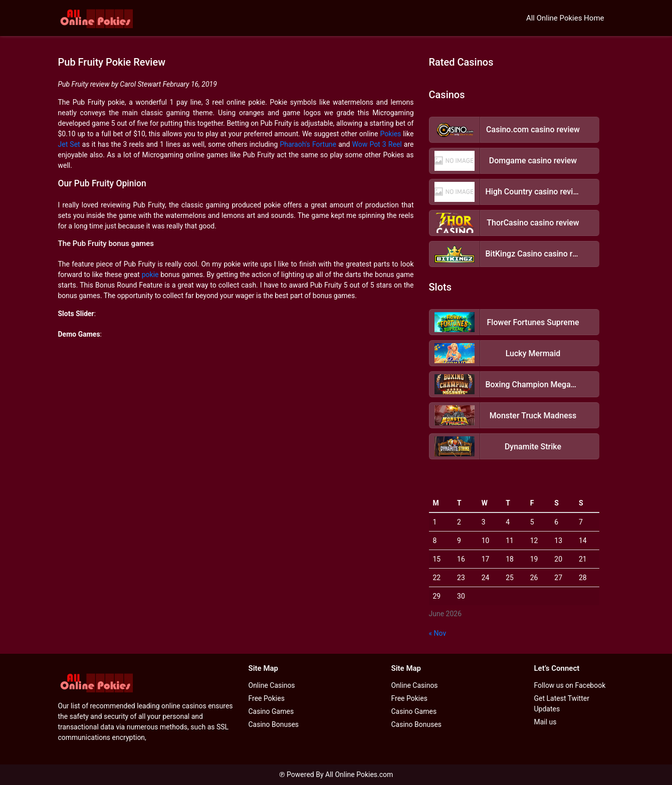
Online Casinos (272, 685)
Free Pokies (267, 698)
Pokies (390, 134)
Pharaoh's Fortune (308, 144)
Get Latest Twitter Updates (562, 704)
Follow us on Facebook (570, 685)
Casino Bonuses (274, 724)
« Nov (438, 633)
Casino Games (271, 711)
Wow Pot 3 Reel (377, 144)
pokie (150, 275)
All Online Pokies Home (565, 18)
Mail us (545, 722)
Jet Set (69, 144)
